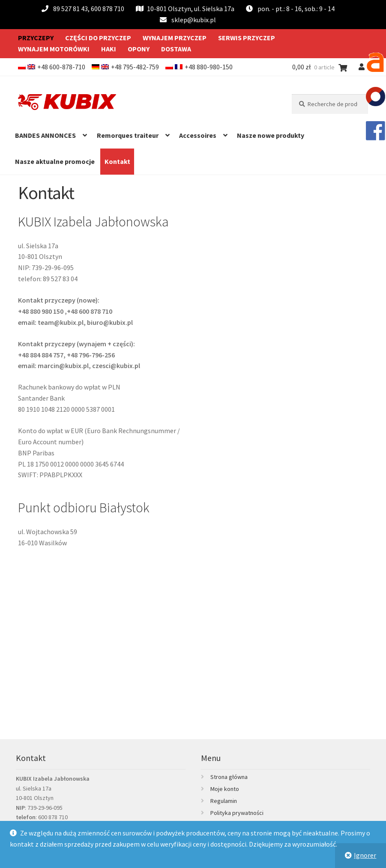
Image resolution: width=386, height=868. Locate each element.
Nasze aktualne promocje (55, 161)
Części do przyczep (98, 38)
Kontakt (117, 161)
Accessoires (198, 135)
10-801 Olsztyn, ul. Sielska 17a (185, 9)
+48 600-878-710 (61, 67)
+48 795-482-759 (135, 67)
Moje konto (225, 789)
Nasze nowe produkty (271, 135)
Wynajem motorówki (54, 49)
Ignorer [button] (365, 855)
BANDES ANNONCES (45, 135)
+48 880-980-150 (209, 67)
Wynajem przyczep (175, 38)
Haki (109, 49)
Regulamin (224, 801)
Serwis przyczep (247, 38)
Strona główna (229, 777)
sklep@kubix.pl (194, 20)
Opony (139, 49)
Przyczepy (36, 38)
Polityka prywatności (237, 813)
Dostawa (176, 49)
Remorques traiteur (128, 135)
